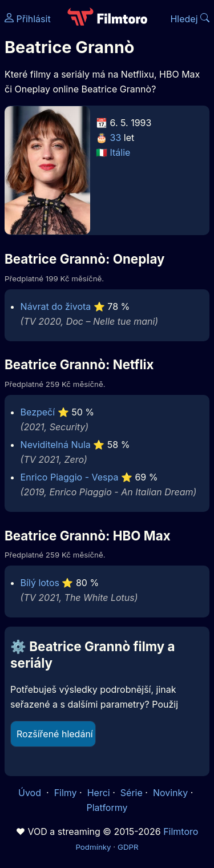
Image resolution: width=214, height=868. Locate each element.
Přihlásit (28, 19)
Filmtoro (181, 831)
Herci (99, 793)
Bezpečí (38, 412)
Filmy (66, 793)
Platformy (107, 808)
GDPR (128, 847)
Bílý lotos (40, 583)
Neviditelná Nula (56, 445)
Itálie (120, 152)
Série (132, 793)
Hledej (190, 19)
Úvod (31, 793)
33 (116, 138)
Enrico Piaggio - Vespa (70, 477)
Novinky (170, 793)
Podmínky (93, 847)
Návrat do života (56, 306)
